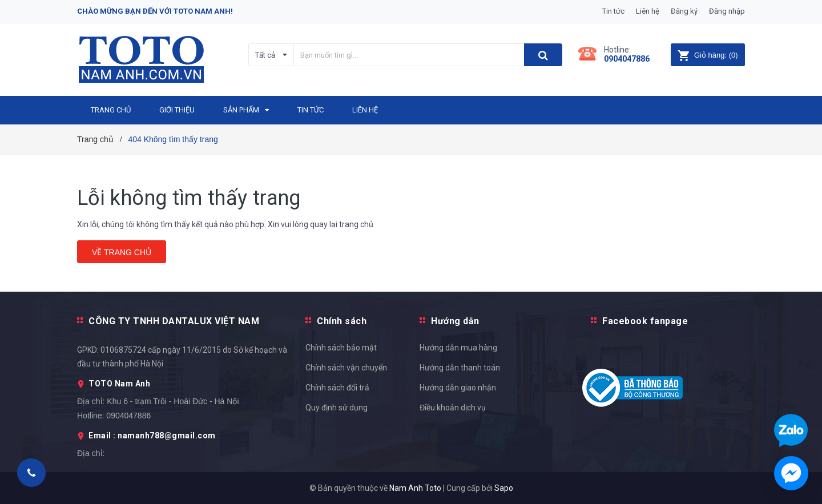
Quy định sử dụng (337, 408)
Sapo (504, 488)
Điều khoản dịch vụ (453, 408)
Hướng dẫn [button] (455, 321)
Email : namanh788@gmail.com (152, 436)
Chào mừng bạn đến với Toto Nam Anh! (155, 11)
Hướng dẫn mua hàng (458, 348)
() (708, 55)
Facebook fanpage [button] (645, 321)
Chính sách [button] (342, 321)
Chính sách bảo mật (341, 348)
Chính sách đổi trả (337, 388)
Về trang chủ (122, 252)
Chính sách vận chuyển (346, 368)
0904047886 (627, 59)
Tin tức (613, 11)
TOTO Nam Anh (119, 384)
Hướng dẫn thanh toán (460, 368)
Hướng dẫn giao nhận (458, 388)
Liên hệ (648, 11)
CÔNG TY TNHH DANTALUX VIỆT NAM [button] (174, 321)
